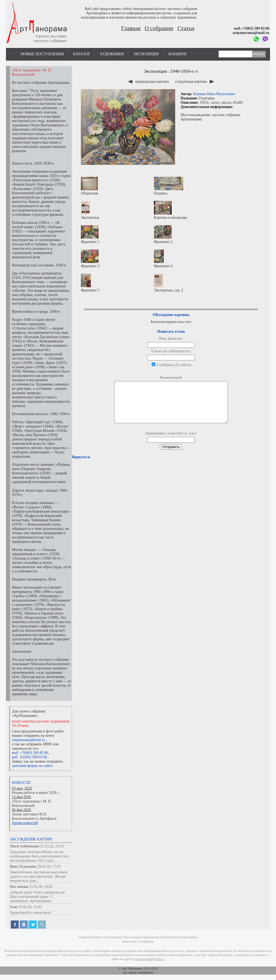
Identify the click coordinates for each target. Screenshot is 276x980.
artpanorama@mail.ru (28, 740)
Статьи (186, 28)
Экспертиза (90, 210)
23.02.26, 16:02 (30, 907)
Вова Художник (23, 866)
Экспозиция (146, 54)
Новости (21, 783)
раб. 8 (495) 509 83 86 (30, 757)
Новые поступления (42, 54)
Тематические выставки (179, 937)
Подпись (169, 186)
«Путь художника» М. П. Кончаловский (32, 803)
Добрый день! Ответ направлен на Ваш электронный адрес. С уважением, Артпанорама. (37, 897)
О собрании (159, 28)
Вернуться (81, 465)
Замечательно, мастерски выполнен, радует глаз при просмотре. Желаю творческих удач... (39, 876)
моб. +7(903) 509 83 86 (30, 753)
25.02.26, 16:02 (41, 887)
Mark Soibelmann (25, 846)
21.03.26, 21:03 (52, 846)
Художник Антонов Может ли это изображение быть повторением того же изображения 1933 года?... (39, 856)
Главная (131, 28)
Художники (112, 54)
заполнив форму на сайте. (32, 766)
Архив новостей (25, 823)
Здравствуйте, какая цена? (31, 913)
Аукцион (177, 54)
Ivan (14, 907)
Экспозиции (155, 71)
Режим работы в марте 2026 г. (36, 793)
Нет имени (19, 887)
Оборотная (89, 186)
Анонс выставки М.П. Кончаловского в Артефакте (34, 816)
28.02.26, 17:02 (49, 866)
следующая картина (195, 81)
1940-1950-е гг (184, 71)
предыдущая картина (149, 81)
